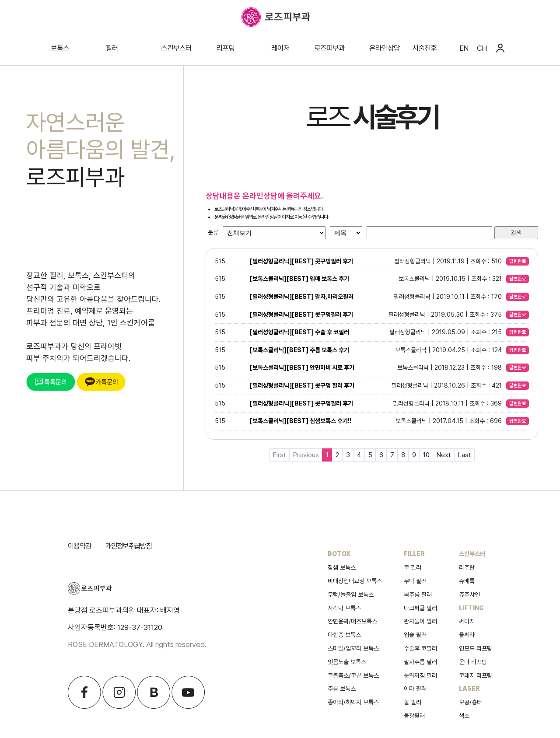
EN (464, 48)
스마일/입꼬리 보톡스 (353, 648)
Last (465, 455)
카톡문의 (101, 382)
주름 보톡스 (342, 689)
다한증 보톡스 (344, 635)
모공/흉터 (471, 702)
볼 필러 (413, 702)
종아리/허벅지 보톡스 (353, 702)
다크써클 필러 (420, 608)
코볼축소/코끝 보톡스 (353, 675)
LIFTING (471, 608)
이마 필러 (415, 689)
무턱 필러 (415, 581)
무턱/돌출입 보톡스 (351, 595)
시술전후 (424, 48)
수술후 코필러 (420, 648)
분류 (213, 232)
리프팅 (225, 48)
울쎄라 (467, 635)
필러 (112, 48)
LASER (469, 689)
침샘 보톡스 (342, 567)
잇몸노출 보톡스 (347, 662)
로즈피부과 (329, 48)
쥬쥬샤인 (469, 595)
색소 (464, 716)
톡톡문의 (51, 382)
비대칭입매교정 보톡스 (355, 581)
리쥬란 (467, 567)
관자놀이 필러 (420, 621)
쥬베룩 (467, 581)
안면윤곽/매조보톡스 (352, 621)
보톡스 (60, 48)
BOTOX (339, 554)
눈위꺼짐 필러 (420, 675)
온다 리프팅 (473, 662)
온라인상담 (385, 48)
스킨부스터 (176, 48)
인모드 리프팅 (476, 648)
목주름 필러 (418, 595)
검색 (516, 233)
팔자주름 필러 (420, 662)
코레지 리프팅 (476, 675)
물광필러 (414, 716)
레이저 (280, 48)
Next (444, 455)
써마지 (467, 621)
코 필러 (413, 567)
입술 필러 (415, 635)
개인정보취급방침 (129, 546)
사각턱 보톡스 (344, 608)
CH (482, 48)
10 (426, 455)
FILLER (414, 554)
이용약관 (79, 546)
